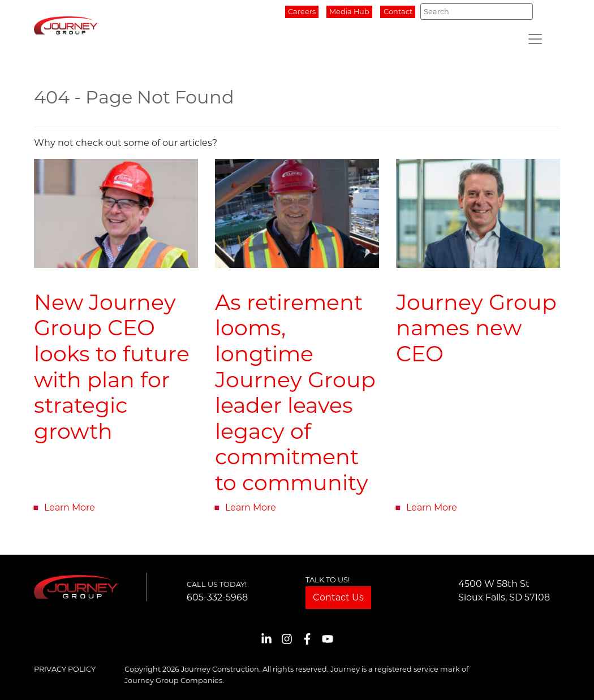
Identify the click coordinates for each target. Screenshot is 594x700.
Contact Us (338, 597)
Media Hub (349, 12)
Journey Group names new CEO (476, 328)
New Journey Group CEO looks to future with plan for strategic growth (112, 367)
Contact (398, 12)
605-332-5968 (217, 597)
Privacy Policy (65, 669)
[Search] (477, 11)
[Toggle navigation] (535, 39)
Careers (302, 12)
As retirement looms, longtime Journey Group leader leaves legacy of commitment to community (295, 393)
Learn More (70, 507)
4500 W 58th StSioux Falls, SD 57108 (504, 591)
